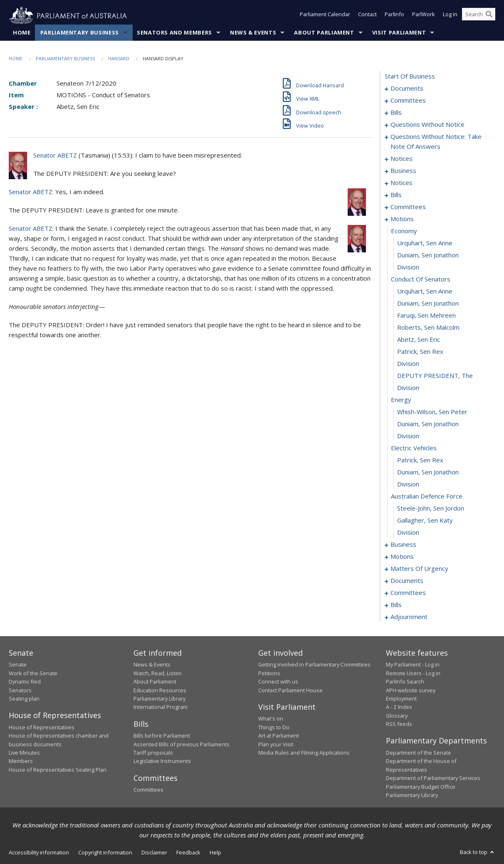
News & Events (253, 33)
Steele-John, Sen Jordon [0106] (431, 509)
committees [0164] (408, 593)
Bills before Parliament (162, 736)
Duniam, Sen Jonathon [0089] (428, 304)
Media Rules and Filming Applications (304, 753)
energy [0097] (401, 400)
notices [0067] (401, 183)
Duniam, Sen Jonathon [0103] (428, 472)
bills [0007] (396, 113)
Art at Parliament (279, 736)
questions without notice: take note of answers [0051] (436, 142)
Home (22, 33)
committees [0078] (408, 207)
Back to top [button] (478, 852)
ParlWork (424, 16)
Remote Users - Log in (413, 673)
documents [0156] (407, 581)
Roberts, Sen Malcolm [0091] (428, 328)
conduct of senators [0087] (421, 279)
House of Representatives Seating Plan (58, 770)
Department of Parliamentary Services (433, 778)
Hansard (119, 59)
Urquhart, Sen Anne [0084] (425, 243)
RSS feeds (399, 724)
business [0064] (403, 171)
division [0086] (408, 267)
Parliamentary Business (80, 33)
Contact (367, 16)
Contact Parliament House (290, 690)
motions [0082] (402, 219)
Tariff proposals (153, 753)
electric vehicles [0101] (414, 448)
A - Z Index (399, 707)
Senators (20, 690)
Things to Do (274, 727)
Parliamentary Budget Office (421, 787)
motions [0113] (402, 557)
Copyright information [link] (105, 853)
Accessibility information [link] (39, 853)
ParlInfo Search (405, 682)
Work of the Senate (33, 673)
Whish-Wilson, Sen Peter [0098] (432, 412)
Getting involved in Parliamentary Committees (314, 665)
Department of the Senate (419, 753)
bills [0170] (396, 605)
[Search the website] (479, 16)
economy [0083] (404, 231)
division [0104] (408, 484)
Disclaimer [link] (154, 853)
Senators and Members (174, 33)
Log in (450, 16)
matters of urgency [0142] (419, 569)
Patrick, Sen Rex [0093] (420, 352)
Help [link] (215, 853)
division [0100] (408, 436)
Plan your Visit (276, 744)
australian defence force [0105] (427, 496)
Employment (401, 699)
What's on (271, 719)
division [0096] (408, 388)
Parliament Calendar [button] (325, 16)
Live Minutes (24, 753)
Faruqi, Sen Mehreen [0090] (426, 316)
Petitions (269, 673)
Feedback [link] (188, 853)
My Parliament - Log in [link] (413, 665)
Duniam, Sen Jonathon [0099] (428, 424)
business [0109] (403, 545)
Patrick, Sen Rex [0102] (420, 460)
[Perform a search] (489, 16)
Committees (148, 790)
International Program (161, 707)
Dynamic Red (25, 682)
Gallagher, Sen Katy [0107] (425, 521)
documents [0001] (407, 89)
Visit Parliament (399, 33)
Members (21, 761)
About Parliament (324, 33)
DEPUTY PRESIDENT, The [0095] (435, 376)
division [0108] (408, 533)
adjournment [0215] (409, 617)
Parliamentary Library (159, 699)
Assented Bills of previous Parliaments (182, 744)
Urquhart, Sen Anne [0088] (425, 291)
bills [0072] (396, 195)
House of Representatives (42, 727)
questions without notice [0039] (427, 125)
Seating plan (24, 699)
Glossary (397, 716)
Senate (18, 665)
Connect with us (278, 682)
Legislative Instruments (162, 761)
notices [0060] (401, 159)
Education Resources (160, 690)
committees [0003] (408, 101)
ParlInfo (394, 16)
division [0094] (408, 364)
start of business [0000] (410, 77)
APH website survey (411, 690)
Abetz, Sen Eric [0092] (419, 340)
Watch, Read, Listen (158, 673)
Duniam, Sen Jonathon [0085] (428, 255)
